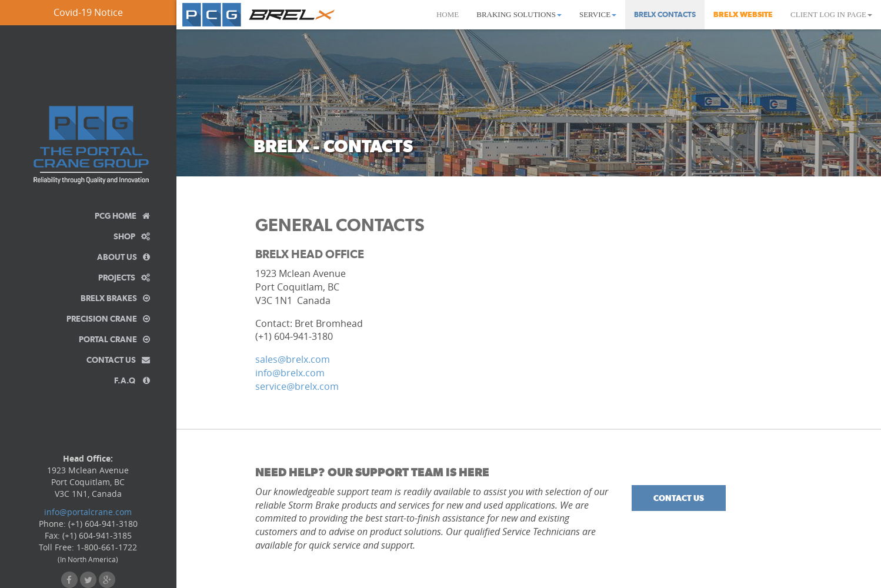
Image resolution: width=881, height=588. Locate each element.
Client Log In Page (831, 14)
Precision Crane (108, 319)
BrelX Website (743, 14)
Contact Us (118, 360)
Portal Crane (114, 339)
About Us (124, 257)
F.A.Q (132, 380)
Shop (132, 236)
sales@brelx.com (293, 359)
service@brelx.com (297, 386)
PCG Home (122, 216)
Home (448, 14)
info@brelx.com (290, 373)
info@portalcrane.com (88, 512)
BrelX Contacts (665, 14)
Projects (124, 278)
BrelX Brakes (115, 298)
